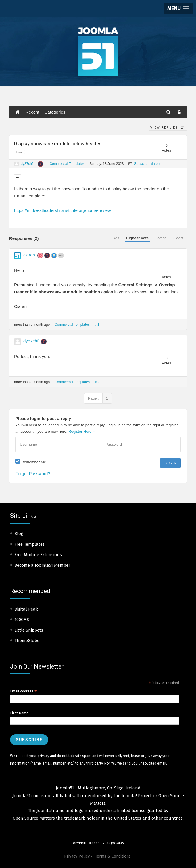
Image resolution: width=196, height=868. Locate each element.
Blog (19, 534)
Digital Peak (26, 609)
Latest (161, 238)
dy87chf (27, 164)
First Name (19, 713)
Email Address (24, 691)
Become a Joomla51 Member (42, 565)
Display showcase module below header (57, 144)
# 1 (97, 325)
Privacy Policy (77, 856)
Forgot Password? (33, 473)
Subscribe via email (146, 164)
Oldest (178, 238)
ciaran (29, 255)
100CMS (22, 620)
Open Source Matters (34, 818)
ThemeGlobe (27, 641)
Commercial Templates (67, 164)
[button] (178, 9)
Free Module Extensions (38, 555)
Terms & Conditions (113, 856)
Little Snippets (29, 630)
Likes (115, 238)
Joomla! (44, 811)
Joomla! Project (136, 796)
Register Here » (81, 431)
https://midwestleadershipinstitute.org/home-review (63, 210)
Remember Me (34, 462)
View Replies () (168, 128)
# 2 (97, 382)
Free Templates (29, 544)
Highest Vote (138, 238)
